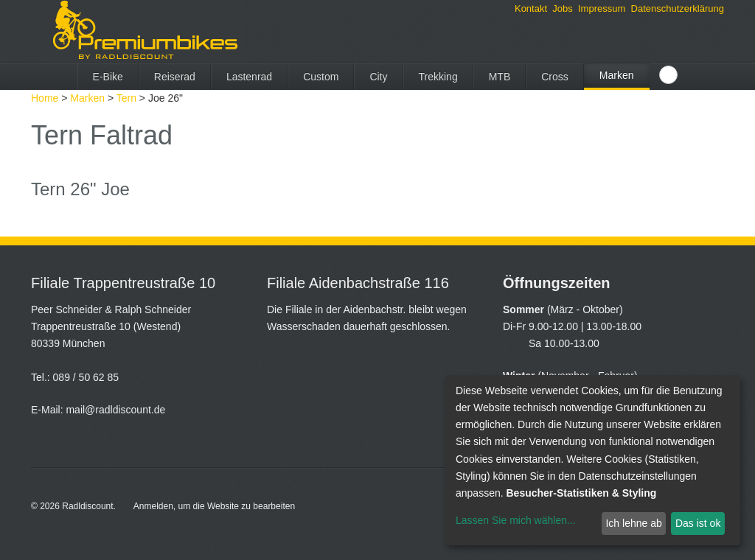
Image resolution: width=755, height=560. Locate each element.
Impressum (602, 8)
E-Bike (108, 77)
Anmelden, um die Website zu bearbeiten (214, 506)
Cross (555, 77)
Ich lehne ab (633, 523)
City (378, 77)
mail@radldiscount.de (115, 410)
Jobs (562, 8)
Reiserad (175, 77)
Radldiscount (87, 506)
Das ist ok (698, 523)
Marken (617, 75)
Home (45, 98)
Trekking (438, 77)
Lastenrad (249, 77)
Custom (321, 77)
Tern (126, 98)
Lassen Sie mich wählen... (516, 520)
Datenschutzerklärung (678, 8)
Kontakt (531, 8)
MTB (500, 77)
